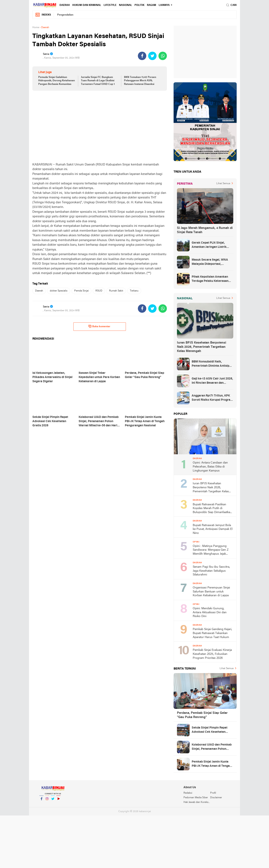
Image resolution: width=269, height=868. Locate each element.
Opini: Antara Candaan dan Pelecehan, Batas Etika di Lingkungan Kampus (210, 467)
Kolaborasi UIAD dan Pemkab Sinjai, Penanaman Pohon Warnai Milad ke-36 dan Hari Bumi (212, 747)
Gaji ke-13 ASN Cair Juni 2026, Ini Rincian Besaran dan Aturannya (212, 381)
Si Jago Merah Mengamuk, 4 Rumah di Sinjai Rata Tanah (205, 230)
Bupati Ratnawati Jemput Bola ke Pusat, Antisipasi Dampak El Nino (213, 529)
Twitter (53, 800)
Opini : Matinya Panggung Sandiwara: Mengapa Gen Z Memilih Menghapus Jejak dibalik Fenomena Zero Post (211, 550)
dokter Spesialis (59, 291)
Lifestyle (110, 5)
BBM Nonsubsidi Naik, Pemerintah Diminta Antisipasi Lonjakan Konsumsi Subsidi (212, 364)
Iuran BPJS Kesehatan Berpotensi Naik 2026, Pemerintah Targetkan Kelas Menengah (202, 347)
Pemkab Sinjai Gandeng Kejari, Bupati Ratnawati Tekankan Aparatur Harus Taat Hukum (212, 633)
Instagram (47, 800)
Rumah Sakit (116, 291)
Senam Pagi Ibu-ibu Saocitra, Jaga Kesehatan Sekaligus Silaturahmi (211, 571)
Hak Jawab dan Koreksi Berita (197, 802)
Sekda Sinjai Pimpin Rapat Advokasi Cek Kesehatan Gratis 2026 (210, 730)
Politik (139, 5)
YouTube (58, 800)
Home (36, 28)
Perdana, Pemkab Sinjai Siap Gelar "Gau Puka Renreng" (202, 715)
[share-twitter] (152, 56)
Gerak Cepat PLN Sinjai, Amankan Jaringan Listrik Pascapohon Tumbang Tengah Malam (212, 245)
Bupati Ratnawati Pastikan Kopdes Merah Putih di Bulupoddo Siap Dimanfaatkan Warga (212, 509)
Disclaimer (216, 798)
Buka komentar (99, 326)
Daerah (65, 5)
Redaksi (188, 793)
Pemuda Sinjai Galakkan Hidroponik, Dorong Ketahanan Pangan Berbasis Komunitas (57, 81)
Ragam (152, 5)
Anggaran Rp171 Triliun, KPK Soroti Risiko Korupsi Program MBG (212, 398)
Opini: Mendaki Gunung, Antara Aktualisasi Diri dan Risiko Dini (210, 612)
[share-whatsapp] (163, 56)
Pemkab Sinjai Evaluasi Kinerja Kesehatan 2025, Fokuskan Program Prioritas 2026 (212, 654)
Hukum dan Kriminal (87, 5)
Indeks (43, 15)
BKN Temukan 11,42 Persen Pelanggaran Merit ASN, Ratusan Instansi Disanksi (140, 81)
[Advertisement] (100, 126)
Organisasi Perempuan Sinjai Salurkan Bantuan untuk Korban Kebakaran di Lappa (211, 592)
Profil (213, 793)
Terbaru (134, 291)
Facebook (41, 800)
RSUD (99, 291)
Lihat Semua (223, 184)
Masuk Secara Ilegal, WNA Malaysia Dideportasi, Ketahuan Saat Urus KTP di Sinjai (210, 262)
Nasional (125, 5)
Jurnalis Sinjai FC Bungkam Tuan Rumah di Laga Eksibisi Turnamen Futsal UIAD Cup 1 (98, 81)
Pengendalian (65, 15)
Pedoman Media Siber (196, 798)
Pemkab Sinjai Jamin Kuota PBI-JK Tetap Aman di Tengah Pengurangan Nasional (212, 764)
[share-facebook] (142, 56)
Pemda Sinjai (81, 291)
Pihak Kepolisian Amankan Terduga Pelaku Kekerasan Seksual (210, 279)
